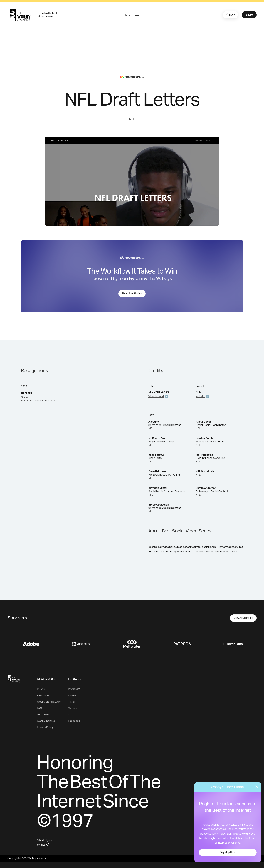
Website (200, 396)
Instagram (74, 689)
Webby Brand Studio (49, 702)
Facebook (74, 721)
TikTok (72, 702)
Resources (43, 696)
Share (249, 15)
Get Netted (43, 715)
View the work (156, 396)
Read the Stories (132, 294)
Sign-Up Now (228, 852)
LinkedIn (73, 696)
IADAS (41, 689)
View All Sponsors (243, 618)
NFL (132, 119)
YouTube (73, 708)
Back (230, 15)
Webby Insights (46, 721)
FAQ (39, 708)
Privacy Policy (45, 727)
